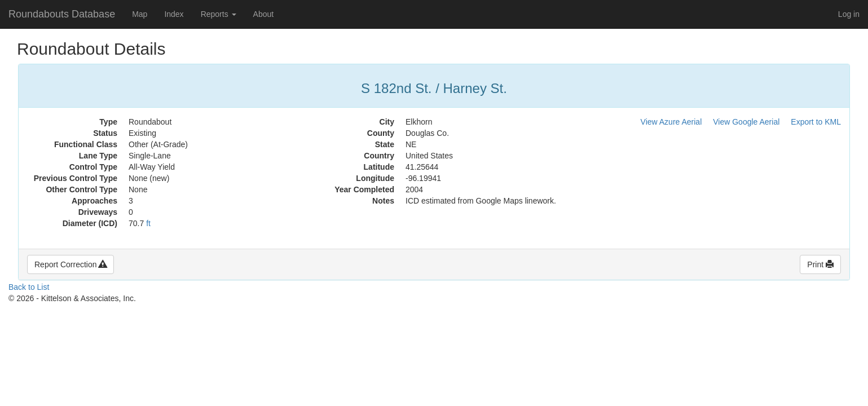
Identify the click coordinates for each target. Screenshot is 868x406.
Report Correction (71, 264)
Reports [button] (219, 14)
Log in (849, 14)
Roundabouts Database (62, 14)
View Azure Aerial (671, 122)
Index (174, 14)
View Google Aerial (746, 122)
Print (820, 264)
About (264, 14)
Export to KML (816, 122)
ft (148, 223)
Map (140, 14)
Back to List (29, 287)
